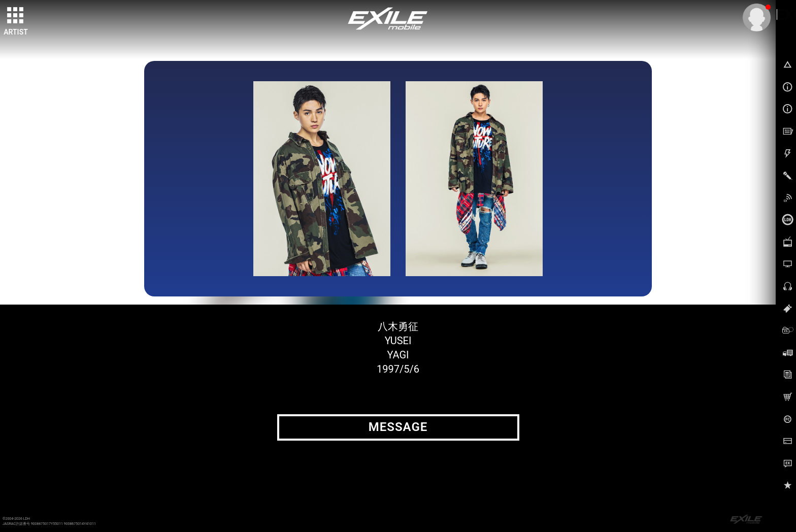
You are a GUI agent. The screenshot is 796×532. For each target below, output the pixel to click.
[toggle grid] (16, 16)
